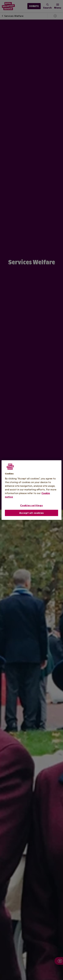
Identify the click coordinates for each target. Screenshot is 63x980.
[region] (31, 490)
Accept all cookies (31, 513)
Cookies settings (31, 505)
